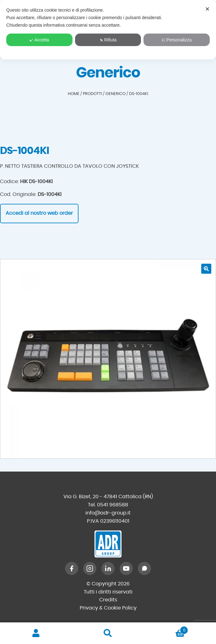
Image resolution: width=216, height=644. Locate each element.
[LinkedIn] (108, 568)
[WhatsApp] (144, 568)
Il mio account (36, 633)
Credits (108, 600)
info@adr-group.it (108, 513)
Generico (116, 94)
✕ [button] (207, 9)
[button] (206, 269)
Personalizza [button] (177, 40)
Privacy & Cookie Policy (108, 608)
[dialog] (108, 30)
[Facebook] (72, 568)
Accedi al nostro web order (39, 213)
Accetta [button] (39, 40)
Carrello (166, 629)
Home (74, 94)
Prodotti (92, 94)
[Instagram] (90, 568)
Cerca (108, 633)
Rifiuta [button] (108, 40)
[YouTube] (126, 568)
